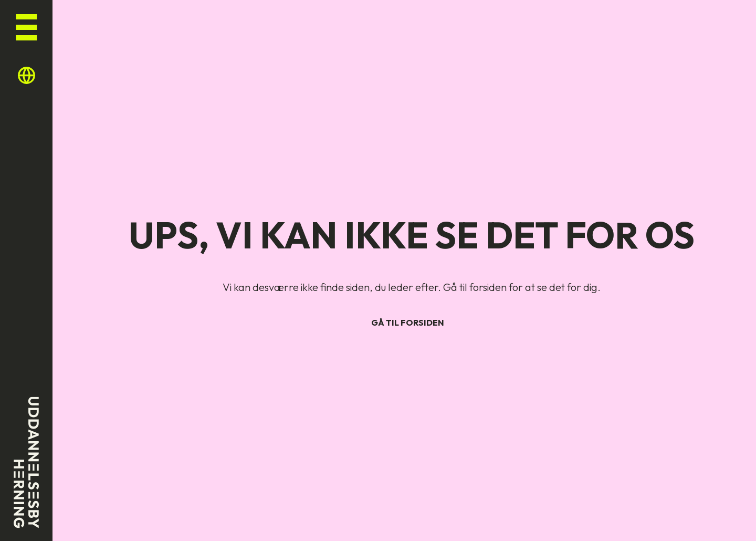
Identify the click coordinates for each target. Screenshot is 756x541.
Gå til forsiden (408, 322)
